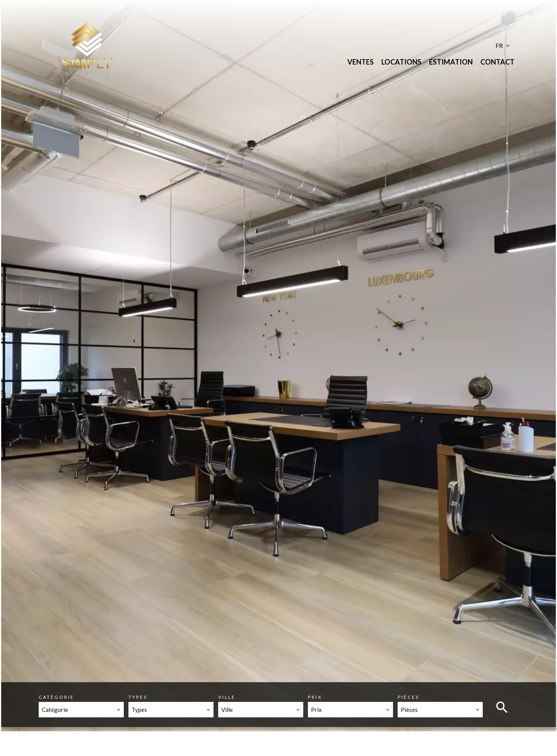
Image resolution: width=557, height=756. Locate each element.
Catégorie (56, 697)
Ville (227, 697)
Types (138, 697)
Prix (315, 697)
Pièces (408, 697)
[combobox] (81, 710)
